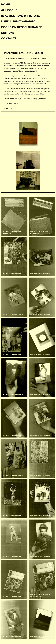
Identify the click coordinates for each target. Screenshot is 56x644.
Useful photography (18, 21)
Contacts (9, 38)
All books (9, 10)
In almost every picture (20, 16)
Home (6, 4)
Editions (8, 33)
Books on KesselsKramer (22, 27)
